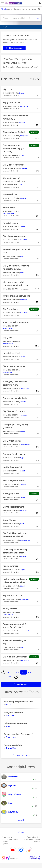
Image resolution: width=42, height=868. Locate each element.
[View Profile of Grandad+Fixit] (25, 540)
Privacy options (7, 837)
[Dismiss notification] (39, 9)
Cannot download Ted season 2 (18, 734)
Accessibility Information (32, 839)
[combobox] (19, 18)
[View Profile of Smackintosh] (11, 737)
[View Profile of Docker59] (24, 300)
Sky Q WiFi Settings (12, 441)
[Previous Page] (3, 672)
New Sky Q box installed (14, 480)
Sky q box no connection (14, 236)
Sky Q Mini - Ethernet (13, 712)
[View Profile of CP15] (22, 256)
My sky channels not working (16, 296)
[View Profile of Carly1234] (23, 570)
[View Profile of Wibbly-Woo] (24, 599)
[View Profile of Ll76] (21, 185)
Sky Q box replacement (14, 165)
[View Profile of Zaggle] (22, 458)
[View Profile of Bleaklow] (22, 93)
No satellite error (11, 223)
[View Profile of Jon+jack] (24, 415)
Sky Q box (8, 89)
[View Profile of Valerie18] (23, 484)
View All (21, 820)
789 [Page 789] (10, 677)
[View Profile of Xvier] (22, 155)
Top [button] (22, 832)
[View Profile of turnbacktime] (25, 445)
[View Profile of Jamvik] (23, 497)
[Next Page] (16, 677)
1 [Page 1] (8, 672)
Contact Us (37, 842)
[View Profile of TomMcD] (22, 471)
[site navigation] (2, 3)
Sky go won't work (11, 102)
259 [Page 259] (17, 672)
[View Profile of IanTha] (23, 357)
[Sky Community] (14, 3)
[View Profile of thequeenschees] (8, 214)
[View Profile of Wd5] (8, 726)
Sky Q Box (8, 338)
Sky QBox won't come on (14, 411)
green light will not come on (16, 322)
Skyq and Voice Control (14, 132)
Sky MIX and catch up (13, 595)
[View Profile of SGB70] (23, 273)
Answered (34, 132)
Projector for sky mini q (14, 454)
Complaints (6, 842)
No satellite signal (11, 353)
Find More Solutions (21, 755)
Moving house (9, 520)
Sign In (39, 4)
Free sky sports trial (13, 745)
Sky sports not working (14, 366)
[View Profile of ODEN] (22, 524)
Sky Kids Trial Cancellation (15, 657)
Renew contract (10, 566)
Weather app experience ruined (18, 702)
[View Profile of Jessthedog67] (8, 372)
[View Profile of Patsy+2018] (24, 136)
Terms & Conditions (34, 837)
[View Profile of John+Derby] (24, 313)
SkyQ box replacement (13, 507)
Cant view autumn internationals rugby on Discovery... (14, 148)
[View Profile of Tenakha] (23, 556)
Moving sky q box (11, 494)
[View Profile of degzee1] (23, 431)
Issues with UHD (11, 194)
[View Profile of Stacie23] (23, 227)
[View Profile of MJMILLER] (24, 168)
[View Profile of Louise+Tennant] (8, 615)
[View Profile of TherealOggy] (11, 748)
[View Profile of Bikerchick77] (24, 106)
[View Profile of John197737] (25, 389)
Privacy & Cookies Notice (10, 839)
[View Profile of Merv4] (23, 586)
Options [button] (33, 79)
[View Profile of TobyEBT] (23, 402)
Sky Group (5, 844)
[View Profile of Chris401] (22, 123)
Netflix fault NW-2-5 (12, 467)
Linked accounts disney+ (15, 723)
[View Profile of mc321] (9, 705)
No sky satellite (10, 609)
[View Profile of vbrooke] (23, 198)
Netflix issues (9, 208)
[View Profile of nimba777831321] (8, 328)
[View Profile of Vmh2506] (24, 240)
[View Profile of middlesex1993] (8, 344)
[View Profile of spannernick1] (24, 631)
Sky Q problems (10, 309)
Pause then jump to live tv (15, 398)
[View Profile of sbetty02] (10, 715)
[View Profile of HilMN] (22, 647)
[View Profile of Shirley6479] (25, 660)
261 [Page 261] (29, 672)
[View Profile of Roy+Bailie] (23, 511)
